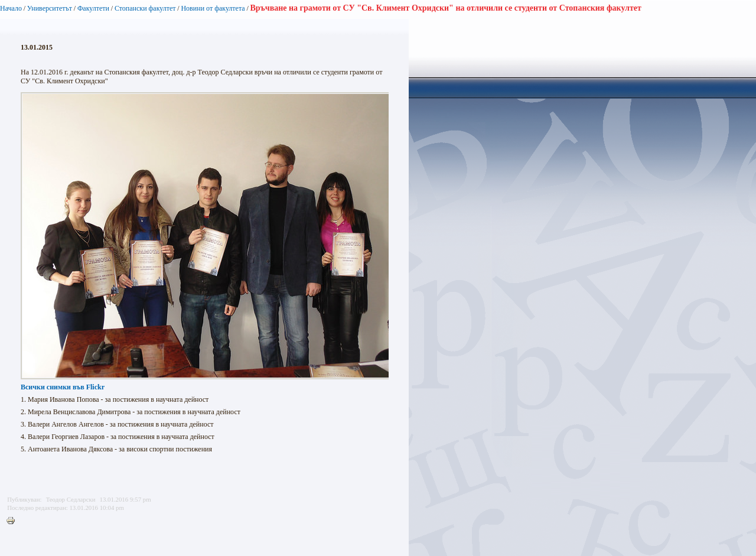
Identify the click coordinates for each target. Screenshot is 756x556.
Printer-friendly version (14, 521)
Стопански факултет (145, 8)
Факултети (93, 8)
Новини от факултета (213, 8)
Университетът (50, 8)
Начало (11, 8)
